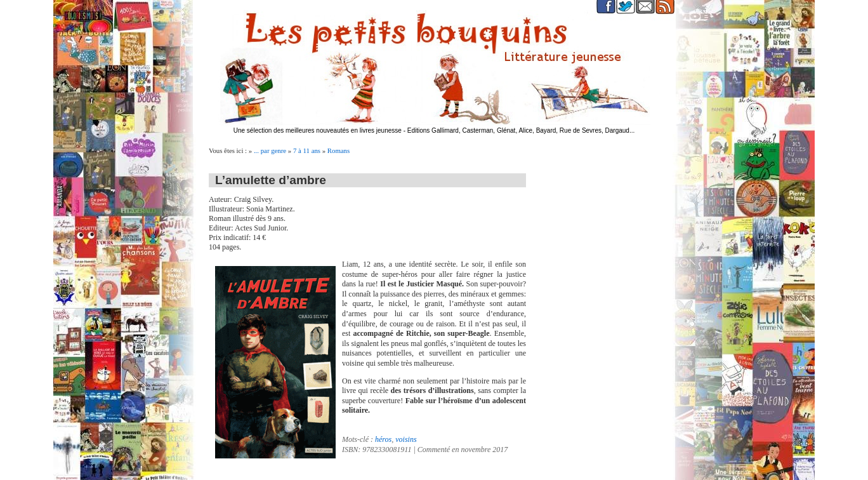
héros (383, 439)
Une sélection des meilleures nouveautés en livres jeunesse (318, 130)
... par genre (270, 150)
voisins (406, 439)
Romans (339, 150)
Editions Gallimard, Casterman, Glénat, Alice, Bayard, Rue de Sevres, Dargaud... (521, 130)
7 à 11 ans (307, 150)
